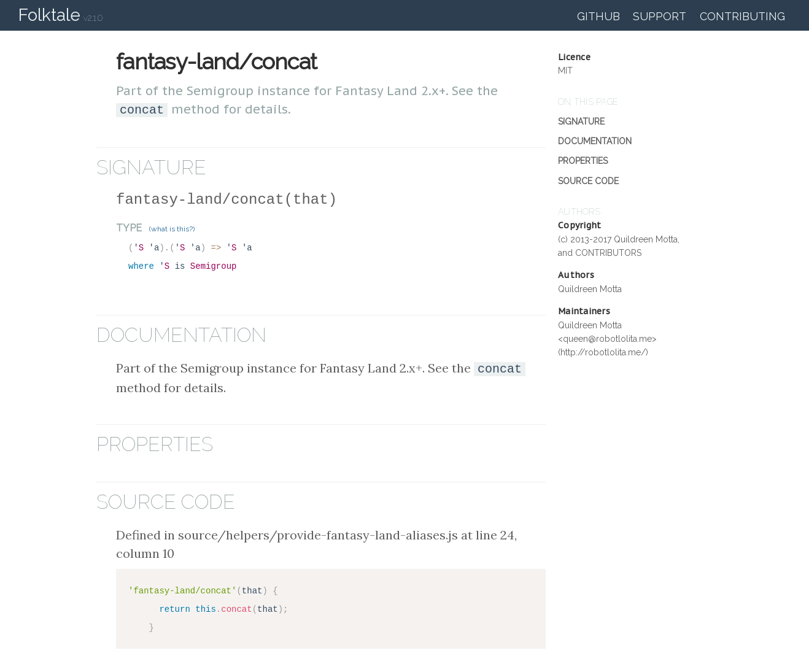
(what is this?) (172, 228)
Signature (581, 122)
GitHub (598, 16)
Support (660, 16)
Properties (583, 161)
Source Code (588, 181)
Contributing (742, 16)
